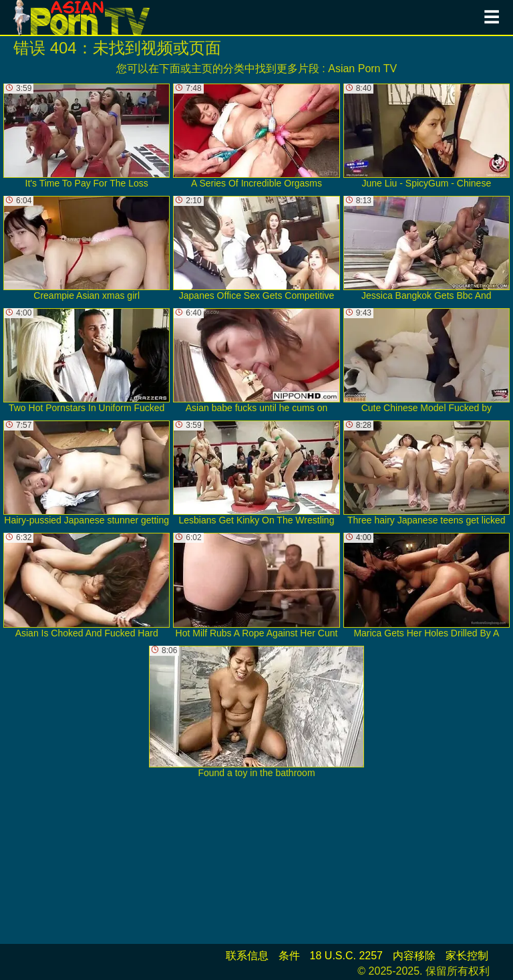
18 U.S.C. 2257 (346, 956)
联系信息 (247, 956)
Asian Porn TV (362, 69)
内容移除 (414, 956)
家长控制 (467, 956)
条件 (289, 956)
